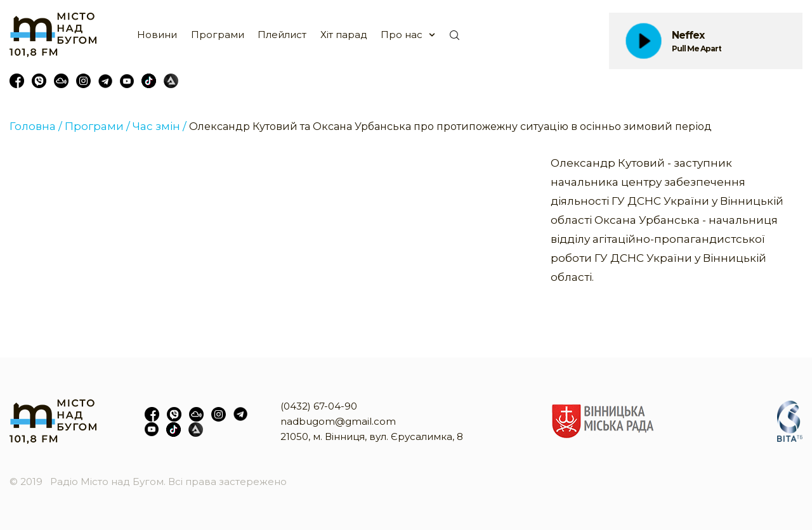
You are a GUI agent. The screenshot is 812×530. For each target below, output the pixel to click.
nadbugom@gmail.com (338, 421)
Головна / (36, 126)
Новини (157, 35)
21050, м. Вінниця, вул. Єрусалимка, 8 (372, 436)
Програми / (97, 126)
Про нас (402, 35)
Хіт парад (344, 35)
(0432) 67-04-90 (319, 406)
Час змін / (160, 126)
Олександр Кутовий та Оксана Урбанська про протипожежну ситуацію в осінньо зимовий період (450, 126)
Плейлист (282, 35)
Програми (218, 35)
